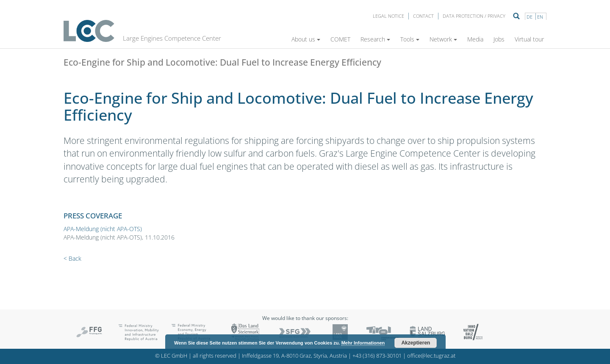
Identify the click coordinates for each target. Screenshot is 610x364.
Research (375, 39)
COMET (340, 39)
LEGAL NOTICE (388, 16)
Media (475, 39)
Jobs (499, 39)
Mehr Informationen (363, 343)
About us (306, 39)
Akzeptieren (416, 343)
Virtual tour (529, 39)
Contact (423, 16)
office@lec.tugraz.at (431, 356)
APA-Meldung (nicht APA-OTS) (103, 229)
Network (443, 39)
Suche (516, 16)
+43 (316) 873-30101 (377, 356)
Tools (410, 39)
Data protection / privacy (474, 16)
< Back (72, 258)
